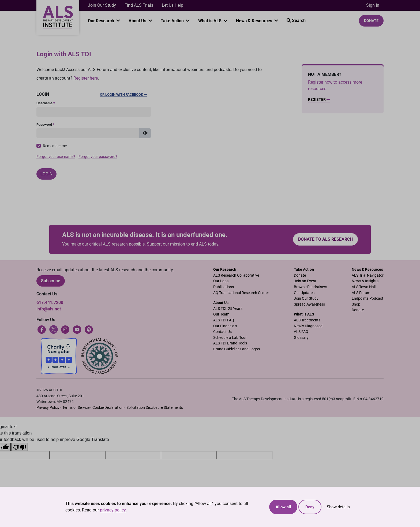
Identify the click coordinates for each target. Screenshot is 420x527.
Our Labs (221, 281)
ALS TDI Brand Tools (230, 343)
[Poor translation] (20, 447)
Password (45, 125)
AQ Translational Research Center (241, 293)
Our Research (102, 21)
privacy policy (113, 510)
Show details (338, 507)
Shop (356, 304)
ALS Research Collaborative (236, 275)
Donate (371, 21)
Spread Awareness (309, 304)
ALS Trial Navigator (368, 275)
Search (296, 21)
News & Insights (365, 281)
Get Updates (304, 293)
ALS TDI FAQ (224, 320)
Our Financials (225, 326)
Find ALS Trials (139, 5)
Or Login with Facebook (123, 94)
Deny (310, 507)
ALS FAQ (301, 332)
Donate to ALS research (325, 239)
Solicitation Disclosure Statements (155, 408)
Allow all (283, 507)
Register (319, 100)
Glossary (301, 338)
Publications (224, 287)
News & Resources (255, 21)
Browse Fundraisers (310, 287)
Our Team (221, 314)
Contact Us (222, 332)
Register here (86, 78)
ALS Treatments (307, 320)
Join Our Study (102, 5)
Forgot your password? (98, 157)
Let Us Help (172, 5)
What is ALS (210, 21)
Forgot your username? (56, 157)
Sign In (373, 5)
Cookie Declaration (108, 408)
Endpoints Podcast (367, 298)
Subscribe (51, 281)
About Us (138, 21)
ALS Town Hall (364, 287)
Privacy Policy (48, 408)
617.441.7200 (50, 303)
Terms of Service (76, 408)
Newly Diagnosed (308, 326)
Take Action (173, 21)
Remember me (55, 146)
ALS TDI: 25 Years (228, 309)
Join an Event (305, 281)
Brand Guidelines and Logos (237, 349)
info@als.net (49, 309)
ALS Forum (361, 293)
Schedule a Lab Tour (230, 338)
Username (46, 103)
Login (46, 174)
